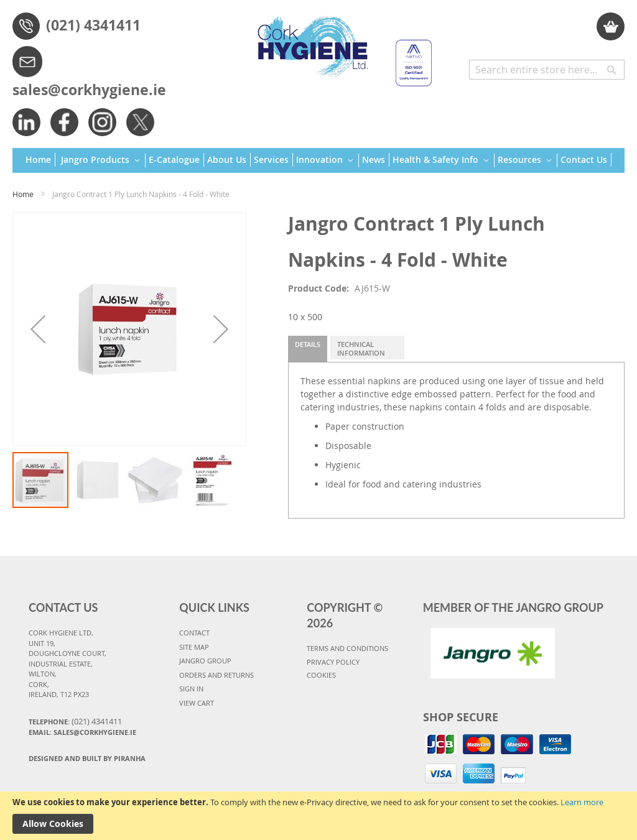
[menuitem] (40, 160)
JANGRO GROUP (205, 661)
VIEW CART (197, 703)
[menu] (318, 161)
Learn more (582, 802)
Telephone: (75, 721)
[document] (318, 816)
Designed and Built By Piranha (87, 758)
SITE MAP (194, 647)
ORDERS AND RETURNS (216, 675)
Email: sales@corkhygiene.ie (82, 732)
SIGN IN (191, 689)
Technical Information (361, 348)
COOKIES (321, 675)
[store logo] (340, 45)
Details (308, 344)
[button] (38, 329)
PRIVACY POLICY (333, 662)
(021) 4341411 (93, 25)
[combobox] (547, 70)
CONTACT (194, 633)
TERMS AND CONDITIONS (347, 648)
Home (23, 194)
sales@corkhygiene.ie (89, 90)
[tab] (308, 349)
